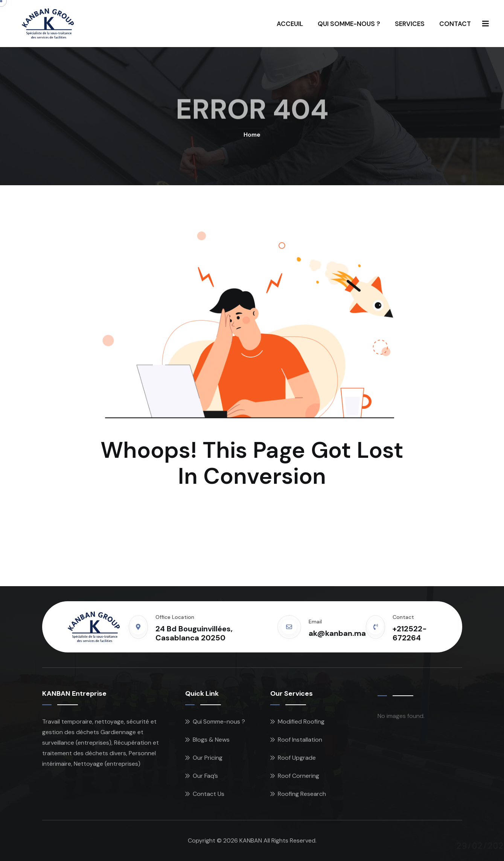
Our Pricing (208, 758)
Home (252, 135)
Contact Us (209, 794)
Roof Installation (300, 740)
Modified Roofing (301, 722)
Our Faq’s (205, 776)
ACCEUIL (290, 24)
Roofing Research (302, 794)
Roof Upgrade (297, 758)
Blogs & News (211, 740)
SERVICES (410, 24)
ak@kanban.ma (337, 633)
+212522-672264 (410, 633)
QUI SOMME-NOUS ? (349, 24)
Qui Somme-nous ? (219, 722)
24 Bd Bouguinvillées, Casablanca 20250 (194, 633)
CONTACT (455, 24)
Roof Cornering (298, 776)
